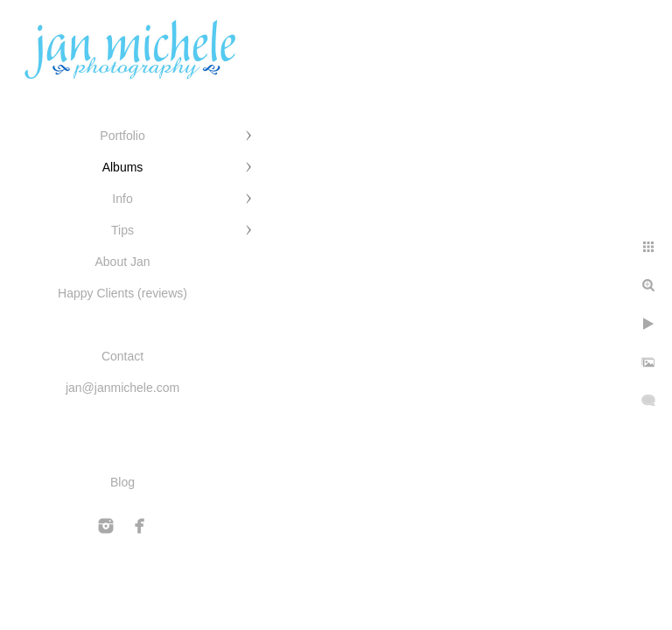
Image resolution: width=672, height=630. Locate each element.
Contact (122, 356)
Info (122, 199)
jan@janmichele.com (122, 388)
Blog (122, 482)
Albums (123, 167)
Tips (122, 230)
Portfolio (122, 136)
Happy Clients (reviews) (122, 293)
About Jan (122, 262)
